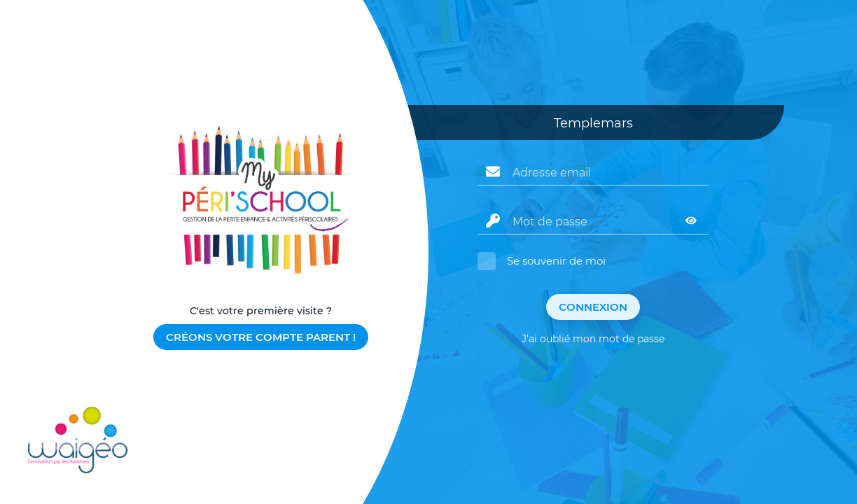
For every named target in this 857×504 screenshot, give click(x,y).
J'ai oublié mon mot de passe (593, 339)
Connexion (593, 307)
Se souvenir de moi (556, 261)
